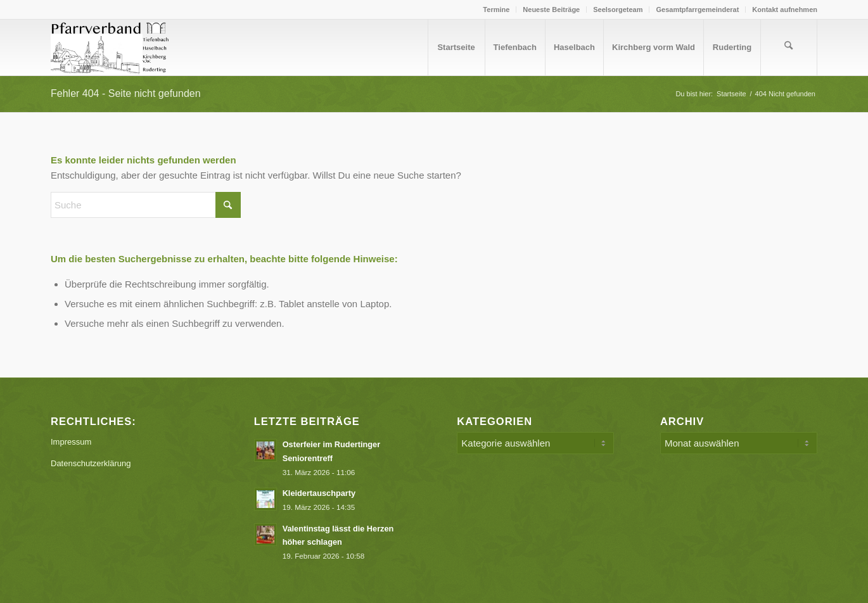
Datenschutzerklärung (91, 463)
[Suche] (789, 48)
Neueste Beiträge (551, 10)
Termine (496, 10)
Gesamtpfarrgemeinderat (697, 10)
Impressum (71, 442)
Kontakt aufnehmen (785, 10)
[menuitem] (496, 10)
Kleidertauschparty (319, 493)
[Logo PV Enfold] (112, 48)
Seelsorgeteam (618, 10)
